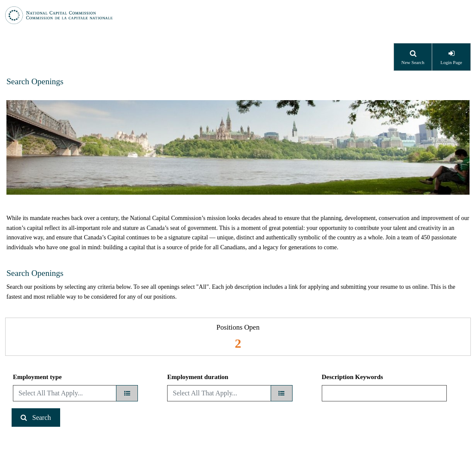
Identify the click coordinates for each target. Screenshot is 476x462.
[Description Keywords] (384, 393)
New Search (413, 62)
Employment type (37, 377)
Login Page (451, 62)
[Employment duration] (282, 393)
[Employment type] (127, 393)
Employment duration (198, 377)
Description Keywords (352, 377)
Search (42, 418)
